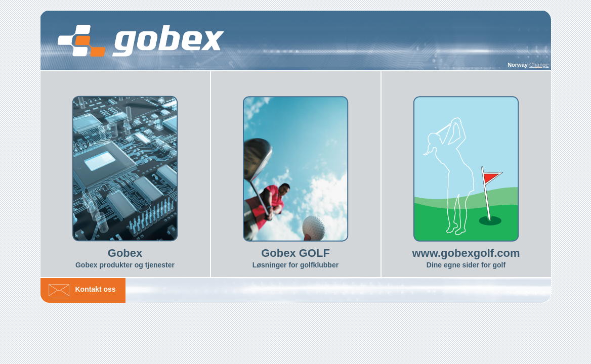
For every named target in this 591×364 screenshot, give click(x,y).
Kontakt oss (96, 289)
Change (539, 65)
